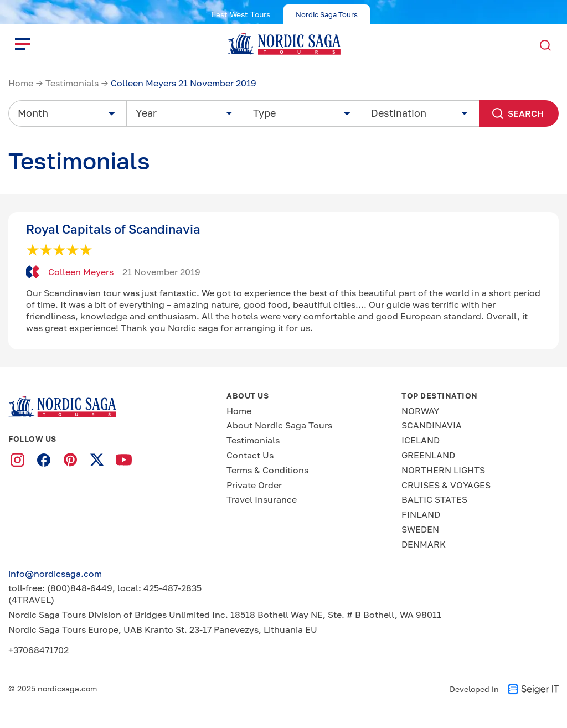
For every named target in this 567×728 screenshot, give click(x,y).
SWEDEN (420, 529)
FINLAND (421, 514)
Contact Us (250, 455)
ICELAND (421, 440)
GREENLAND (428, 455)
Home (21, 83)
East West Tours (241, 14)
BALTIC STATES (434, 499)
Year (146, 113)
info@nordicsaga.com (55, 574)
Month (33, 113)
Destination (399, 113)
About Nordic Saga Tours (279, 425)
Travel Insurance (262, 499)
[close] (23, 44)
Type (264, 113)
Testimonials (72, 83)
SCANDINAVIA (432, 425)
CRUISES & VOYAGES (446, 485)
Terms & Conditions (267, 470)
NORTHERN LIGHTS (443, 470)
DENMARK (424, 544)
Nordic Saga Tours (327, 14)
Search (516, 113)
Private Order (254, 485)
